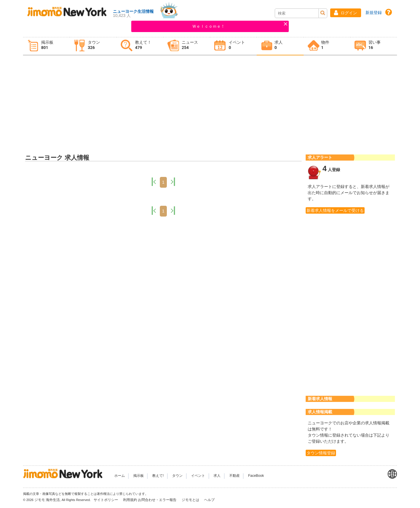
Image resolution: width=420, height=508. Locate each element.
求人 (217, 476)
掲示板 (139, 476)
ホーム (120, 476)
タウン (177, 476)
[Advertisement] (210, 102)
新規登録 (374, 13)
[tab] (46, 46)
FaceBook (256, 476)
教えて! (158, 476)
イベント (198, 476)
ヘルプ (209, 500)
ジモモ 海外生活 (47, 500)
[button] (346, 13)
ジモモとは (191, 500)
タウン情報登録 (321, 453)
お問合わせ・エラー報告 (158, 500)
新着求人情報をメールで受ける (335, 210)
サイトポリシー (106, 500)
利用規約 (130, 500)
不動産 (235, 476)
